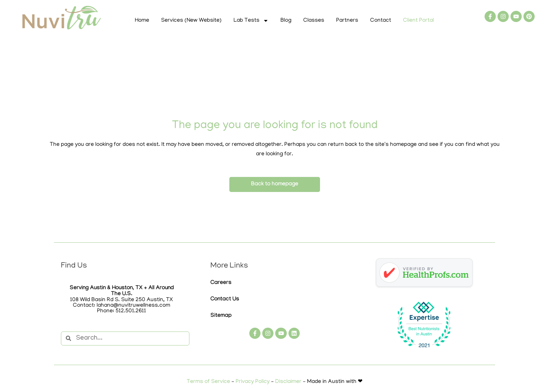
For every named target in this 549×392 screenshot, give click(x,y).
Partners (347, 21)
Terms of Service (208, 382)
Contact (381, 21)
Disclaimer (288, 382)
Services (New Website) (191, 21)
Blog (286, 21)
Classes (314, 21)
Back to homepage (275, 184)
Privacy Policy (253, 382)
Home (142, 21)
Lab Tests (251, 21)
